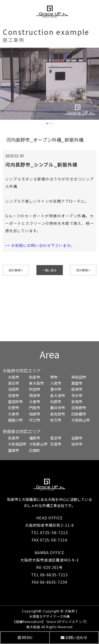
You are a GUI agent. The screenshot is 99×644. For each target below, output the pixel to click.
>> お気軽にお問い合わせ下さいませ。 (40, 245)
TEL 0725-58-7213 (49, 533)
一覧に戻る (49, 270)
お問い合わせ (74, 637)
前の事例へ (16, 270)
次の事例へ (83, 270)
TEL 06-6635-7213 (49, 575)
